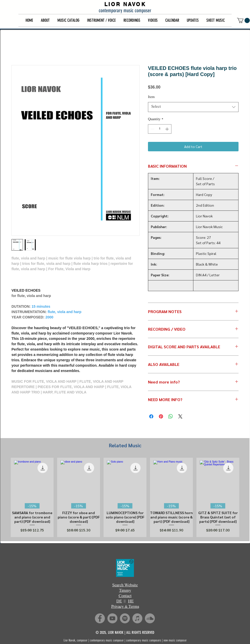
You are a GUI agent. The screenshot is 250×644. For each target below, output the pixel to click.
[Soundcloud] (150, 618)
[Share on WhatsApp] (171, 416)
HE (131, 602)
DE (119, 602)
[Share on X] (180, 416)
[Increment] (167, 129)
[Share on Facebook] (151, 416)
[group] (125, 498)
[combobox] (193, 107)
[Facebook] (100, 618)
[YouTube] (112, 618)
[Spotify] (125, 618)
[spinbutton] (160, 129)
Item (151, 97)
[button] (45, 20)
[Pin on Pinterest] (161, 416)
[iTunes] (137, 618)
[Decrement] (152, 129)
